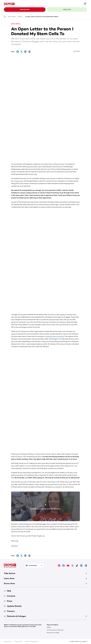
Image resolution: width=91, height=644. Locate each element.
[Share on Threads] (29, 52)
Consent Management (32, 641)
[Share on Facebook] (18, 52)
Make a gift (67, 9)
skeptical (14, 334)
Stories (20, 17)
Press (8, 601)
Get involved (12, 17)
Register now (25, 9)
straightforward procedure (54, 336)
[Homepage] (5, 17)
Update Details (13, 606)
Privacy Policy (18, 641)
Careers (9, 611)
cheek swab (19, 181)
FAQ (7, 591)
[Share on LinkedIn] (26, 52)
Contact (10, 596)
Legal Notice (8, 641)
